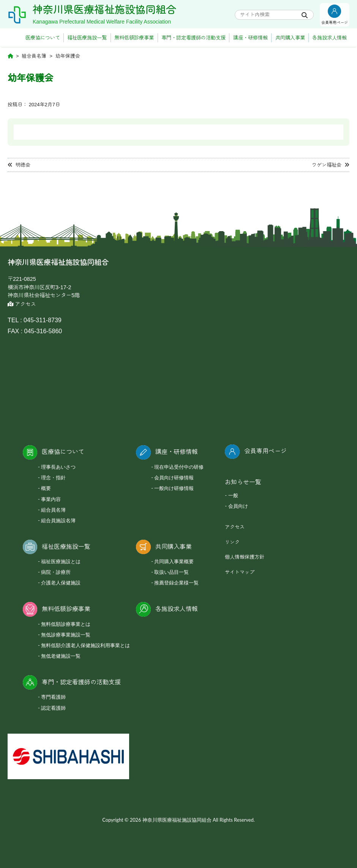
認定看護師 (53, 708)
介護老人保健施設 (61, 583)
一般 (233, 495)
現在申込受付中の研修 (179, 467)
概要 (46, 488)
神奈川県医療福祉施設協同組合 (104, 10)
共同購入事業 (290, 38)
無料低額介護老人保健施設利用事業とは (85, 645)
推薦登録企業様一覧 (176, 583)
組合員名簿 (53, 510)
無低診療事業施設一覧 (66, 635)
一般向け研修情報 (174, 488)
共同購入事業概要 (174, 561)
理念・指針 (53, 477)
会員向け (238, 506)
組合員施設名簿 (58, 520)
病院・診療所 (56, 572)
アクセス (22, 304)
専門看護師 (53, 697)
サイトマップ (240, 572)
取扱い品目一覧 (171, 572)
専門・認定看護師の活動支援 (194, 38)
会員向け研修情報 (174, 477)
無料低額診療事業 (134, 38)
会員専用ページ (265, 451)
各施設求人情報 (329, 38)
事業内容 (51, 499)
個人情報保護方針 (245, 557)
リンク (232, 542)
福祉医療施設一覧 (87, 38)
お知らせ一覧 (243, 482)
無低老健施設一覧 (61, 656)
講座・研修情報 (250, 38)
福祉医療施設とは (61, 561)
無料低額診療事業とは (66, 624)
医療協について (43, 38)
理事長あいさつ (58, 467)
